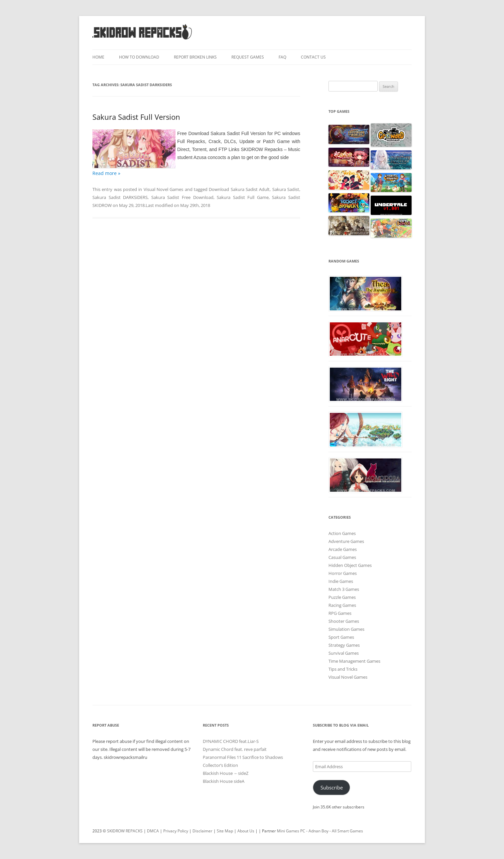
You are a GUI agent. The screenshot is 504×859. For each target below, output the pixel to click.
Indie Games (341, 581)
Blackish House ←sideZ (226, 773)
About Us (246, 831)
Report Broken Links (195, 57)
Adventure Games (346, 541)
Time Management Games (354, 661)
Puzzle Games (342, 597)
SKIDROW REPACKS (125, 831)
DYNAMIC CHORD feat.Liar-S (231, 741)
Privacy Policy (176, 831)
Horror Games (343, 573)
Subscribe (332, 787)
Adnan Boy (318, 831)
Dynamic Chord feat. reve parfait (235, 749)
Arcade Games (343, 549)
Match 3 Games (344, 589)
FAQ (282, 57)
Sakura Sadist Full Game (243, 197)
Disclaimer (202, 831)
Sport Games (341, 637)
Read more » (106, 173)
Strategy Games (344, 645)
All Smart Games (347, 831)
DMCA (153, 831)
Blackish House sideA (224, 781)
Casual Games (342, 557)
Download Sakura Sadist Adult (239, 189)
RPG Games (340, 613)
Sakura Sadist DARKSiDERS (120, 197)
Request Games (248, 57)
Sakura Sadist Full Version (136, 117)
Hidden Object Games (350, 565)
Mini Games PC (291, 831)
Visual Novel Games (164, 189)
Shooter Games (344, 621)
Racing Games (342, 605)
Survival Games (344, 653)
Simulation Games (346, 629)
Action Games (342, 533)
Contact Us (313, 57)
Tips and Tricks (343, 669)
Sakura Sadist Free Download (182, 197)
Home (98, 57)
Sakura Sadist (286, 189)
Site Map (225, 831)
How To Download (139, 57)
